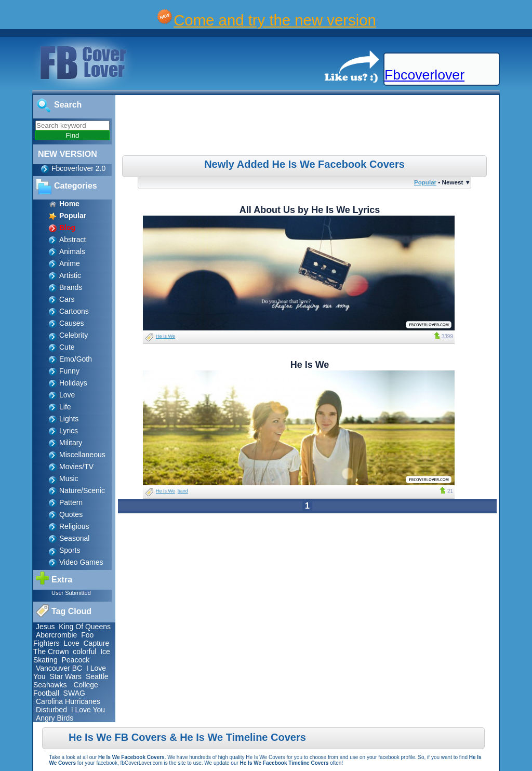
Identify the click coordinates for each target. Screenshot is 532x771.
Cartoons (74, 311)
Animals (72, 251)
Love (67, 395)
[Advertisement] (309, 127)
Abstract (72, 240)
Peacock (75, 660)
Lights (69, 419)
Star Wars (65, 676)
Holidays (73, 383)
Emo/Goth (76, 359)
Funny (69, 371)
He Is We (165, 336)
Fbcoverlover (424, 75)
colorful (84, 652)
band (183, 491)
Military (71, 443)
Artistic (70, 275)
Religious (74, 526)
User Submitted (71, 593)
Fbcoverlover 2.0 (78, 168)
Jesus (45, 627)
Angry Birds (55, 718)
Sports (70, 550)
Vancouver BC (59, 668)
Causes (71, 323)
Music (69, 478)
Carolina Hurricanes (68, 701)
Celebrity (74, 335)
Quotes (71, 514)
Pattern (71, 502)
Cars (67, 299)
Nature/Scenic (82, 490)
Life (65, 407)
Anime (70, 263)
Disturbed (51, 710)
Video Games (81, 562)
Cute (67, 347)
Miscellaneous (82, 455)
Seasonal (74, 538)
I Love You (88, 710)
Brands (71, 287)
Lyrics (69, 431)
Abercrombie (56, 635)
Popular (425, 182)
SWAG (74, 693)
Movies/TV (76, 467)
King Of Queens (85, 627)
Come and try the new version (275, 20)
